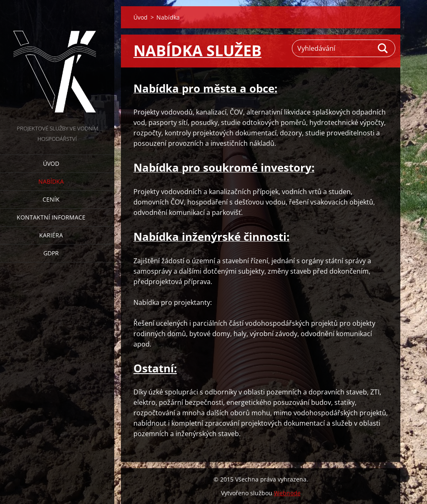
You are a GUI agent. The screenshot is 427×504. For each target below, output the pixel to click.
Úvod (51, 163)
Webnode (287, 493)
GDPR (51, 253)
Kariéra (51, 235)
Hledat (383, 48)
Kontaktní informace (51, 217)
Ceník (51, 199)
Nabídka (51, 181)
